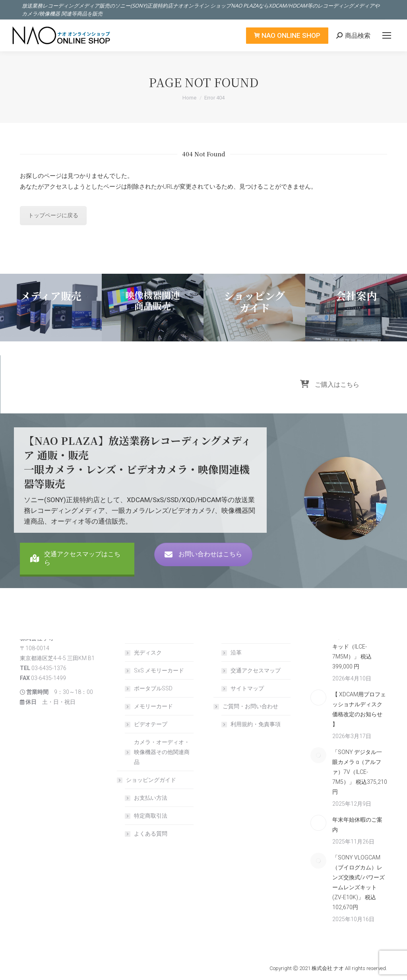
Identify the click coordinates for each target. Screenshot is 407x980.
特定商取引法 (151, 816)
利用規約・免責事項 (256, 724)
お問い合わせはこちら (203, 566)
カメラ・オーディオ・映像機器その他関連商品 (162, 752)
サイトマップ (247, 688)
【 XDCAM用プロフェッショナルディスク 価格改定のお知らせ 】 (360, 709)
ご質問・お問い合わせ (246, 706)
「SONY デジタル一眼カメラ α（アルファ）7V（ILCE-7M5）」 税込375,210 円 (360, 772)
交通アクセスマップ (256, 670)
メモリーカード (153, 706)
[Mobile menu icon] (387, 35)
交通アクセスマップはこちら (75, 574)
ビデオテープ (151, 724)
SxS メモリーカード (159, 670)
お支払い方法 (151, 798)
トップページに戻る (53, 215)
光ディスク (148, 653)
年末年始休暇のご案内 (357, 825)
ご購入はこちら (330, 396)
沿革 (236, 653)
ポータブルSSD (153, 688)
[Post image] (318, 697)
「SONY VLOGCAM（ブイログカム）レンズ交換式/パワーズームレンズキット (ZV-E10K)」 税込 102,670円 (359, 882)
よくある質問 (151, 834)
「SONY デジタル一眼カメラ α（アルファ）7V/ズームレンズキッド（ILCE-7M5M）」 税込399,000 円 (359, 642)
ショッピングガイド (147, 780)
